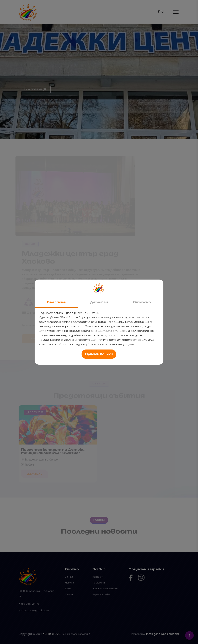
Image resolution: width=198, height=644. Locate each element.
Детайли (99, 302)
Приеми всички (99, 354)
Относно (142, 302)
